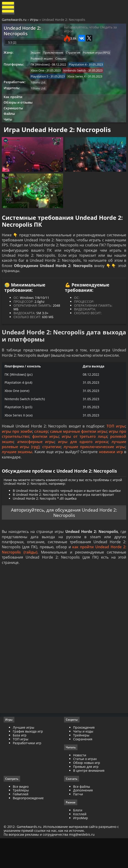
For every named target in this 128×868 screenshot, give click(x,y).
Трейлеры (22, 819)
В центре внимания (89, 799)
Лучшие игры (24, 756)
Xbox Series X (79, 83)
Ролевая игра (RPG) (100, 58)
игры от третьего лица (84, 459)
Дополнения (83, 819)
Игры (35, 21)
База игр (21, 763)
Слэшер (63, 64)
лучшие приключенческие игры (94, 469)
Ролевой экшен (43, 64)
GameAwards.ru (15, 21)
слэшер (41, 453)
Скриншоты (15, 117)
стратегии (52, 469)
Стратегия (76, 58)
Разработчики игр (28, 771)
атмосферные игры (36, 464)
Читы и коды (83, 759)
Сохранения (83, 767)
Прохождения (84, 756)
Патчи (78, 823)
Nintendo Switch (77, 77)
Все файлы (82, 815)
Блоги (78, 839)
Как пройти (14, 105)
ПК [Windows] (42, 71)
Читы (9, 130)
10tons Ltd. (40, 90)
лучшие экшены (17, 474)
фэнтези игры (46, 459)
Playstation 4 (80, 71)
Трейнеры (81, 763)
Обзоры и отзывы (19, 111)
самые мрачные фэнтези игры (78, 453)
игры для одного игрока (83, 464)
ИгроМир (81, 847)
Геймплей (21, 823)
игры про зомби (17, 453)
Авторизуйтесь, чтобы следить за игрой (90, 32)
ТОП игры (115, 448)
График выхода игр (29, 759)
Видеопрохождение (29, 826)
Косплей (80, 843)
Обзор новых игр (87, 791)
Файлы (11, 123)
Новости (80, 783)
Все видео (22, 815)
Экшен (37, 58)
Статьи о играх (85, 787)
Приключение (55, 58)
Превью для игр (86, 795)
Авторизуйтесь (27, 534)
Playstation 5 (41, 83)
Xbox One (39, 77)
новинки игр (111, 474)
